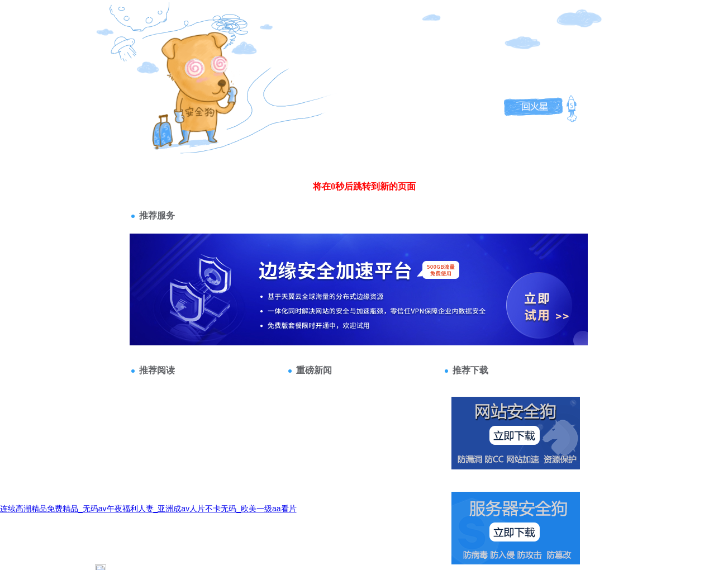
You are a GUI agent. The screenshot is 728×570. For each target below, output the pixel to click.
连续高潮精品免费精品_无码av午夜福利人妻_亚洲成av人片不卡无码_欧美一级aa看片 (148, 509)
